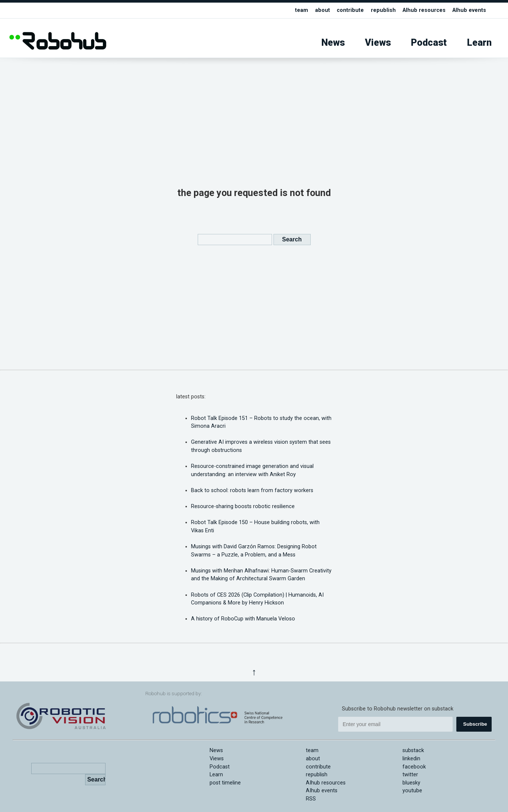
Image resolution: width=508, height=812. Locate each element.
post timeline (225, 783)
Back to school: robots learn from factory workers (252, 490)
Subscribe (475, 724)
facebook (414, 767)
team (302, 10)
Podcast (429, 43)
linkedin (411, 759)
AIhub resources (424, 10)
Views (378, 43)
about (323, 10)
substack (413, 750)
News (333, 43)
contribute (350, 10)
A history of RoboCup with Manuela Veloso (243, 619)
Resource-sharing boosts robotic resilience (243, 506)
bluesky (411, 783)
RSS (311, 799)
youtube (412, 791)
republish (383, 10)
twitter (410, 775)
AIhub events (469, 10)
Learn (479, 43)
